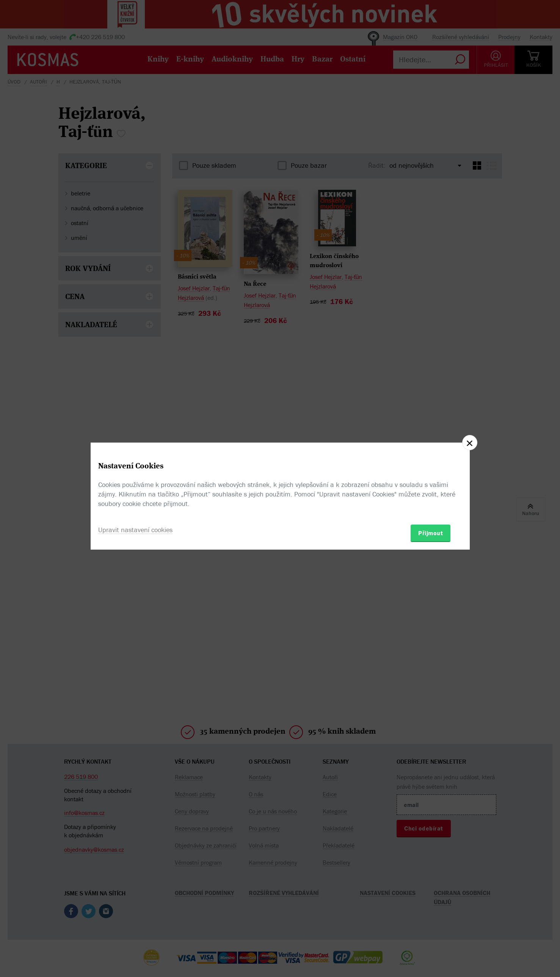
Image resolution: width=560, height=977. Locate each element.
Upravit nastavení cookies (135, 530)
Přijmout (431, 533)
